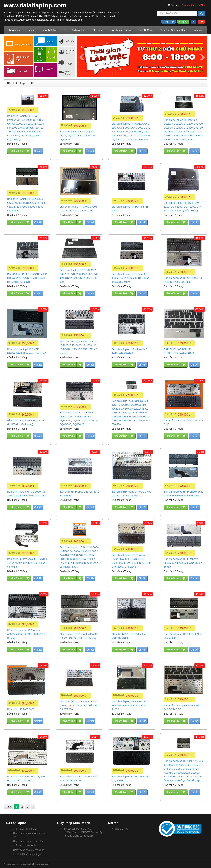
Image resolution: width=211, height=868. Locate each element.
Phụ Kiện (98, 30)
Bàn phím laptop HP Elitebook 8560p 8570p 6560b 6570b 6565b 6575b (183, 563)
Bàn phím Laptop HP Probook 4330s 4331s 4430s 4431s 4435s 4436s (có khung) (130, 278)
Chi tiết (38, 151)
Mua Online (17, 151)
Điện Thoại (40, 59)
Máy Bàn (50, 69)
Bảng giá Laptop (23, 44)
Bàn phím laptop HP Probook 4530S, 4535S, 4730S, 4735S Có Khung (26, 634)
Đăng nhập (169, 22)
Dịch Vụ (197, 30)
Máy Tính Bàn (50, 30)
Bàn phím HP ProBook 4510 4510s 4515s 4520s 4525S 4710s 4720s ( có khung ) (27, 563)
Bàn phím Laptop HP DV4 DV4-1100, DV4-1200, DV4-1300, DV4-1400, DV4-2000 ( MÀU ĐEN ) (183, 207)
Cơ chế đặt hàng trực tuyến (28, 854)
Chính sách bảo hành (24, 845)
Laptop (31, 30)
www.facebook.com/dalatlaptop (32, 20)
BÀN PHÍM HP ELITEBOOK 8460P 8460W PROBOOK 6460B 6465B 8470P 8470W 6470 (27, 278)
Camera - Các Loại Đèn (173, 30)
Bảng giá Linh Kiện (22, 58)
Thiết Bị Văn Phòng (120, 30)
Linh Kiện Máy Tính (75, 30)
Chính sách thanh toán (25, 829)
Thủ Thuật (69, 62)
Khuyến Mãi (14, 30)
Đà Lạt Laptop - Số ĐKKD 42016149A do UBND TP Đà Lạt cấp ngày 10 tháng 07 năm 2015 (83, 832)
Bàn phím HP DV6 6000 (21, 709)
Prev (82, 57)
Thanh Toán (68, 73)
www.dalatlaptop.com (35, 5)
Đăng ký (183, 22)
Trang (8, 807)
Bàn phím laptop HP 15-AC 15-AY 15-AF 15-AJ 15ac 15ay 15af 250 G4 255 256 (79, 705)
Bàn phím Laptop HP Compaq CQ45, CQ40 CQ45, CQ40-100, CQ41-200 (78, 135)
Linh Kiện (24, 71)
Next (202, 57)
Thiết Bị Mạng (146, 30)
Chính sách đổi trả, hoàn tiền (28, 841)
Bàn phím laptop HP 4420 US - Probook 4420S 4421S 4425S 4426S (129, 705)
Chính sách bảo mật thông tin (29, 850)
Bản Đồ (70, 41)
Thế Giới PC (121, 829)
